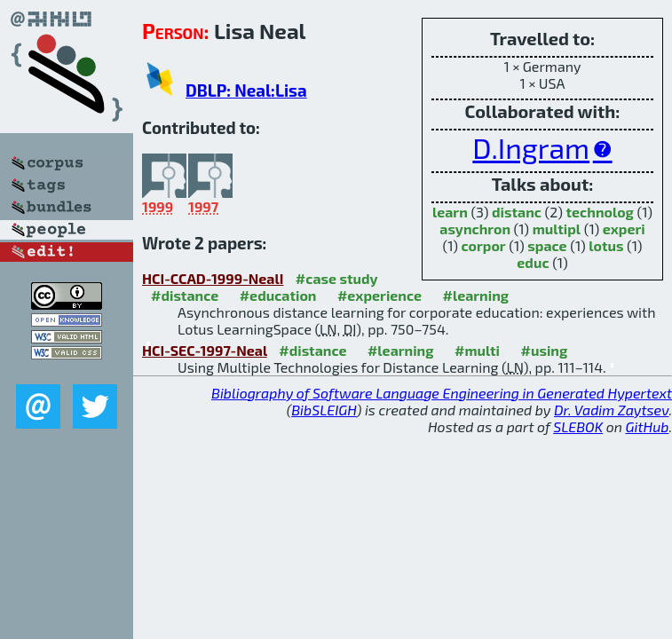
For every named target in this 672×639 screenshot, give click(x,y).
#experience (379, 295)
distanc (517, 212)
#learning (475, 295)
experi (624, 229)
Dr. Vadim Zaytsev (611, 410)
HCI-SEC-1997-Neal (205, 350)
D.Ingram (531, 147)
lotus (606, 245)
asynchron (475, 229)
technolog (600, 212)
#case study (337, 278)
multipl (557, 229)
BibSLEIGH (324, 410)
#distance (185, 295)
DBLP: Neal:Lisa (246, 90)
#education (278, 295)
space (547, 245)
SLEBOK (578, 426)
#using (544, 350)
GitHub (648, 426)
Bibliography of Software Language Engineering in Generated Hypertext (442, 393)
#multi (477, 350)
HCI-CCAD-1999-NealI (213, 278)
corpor (484, 245)
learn (450, 212)
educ (533, 262)
